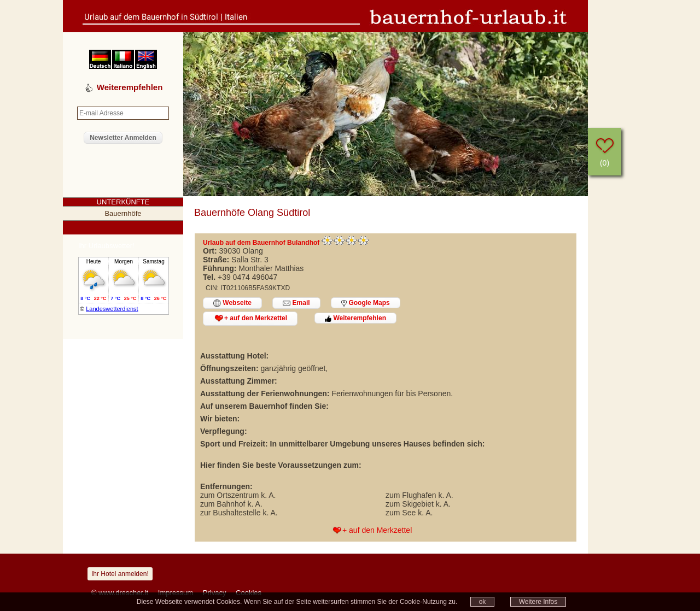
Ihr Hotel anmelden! (120, 574)
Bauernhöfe (123, 213)
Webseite (232, 303)
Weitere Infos (538, 602)
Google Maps (366, 303)
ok (483, 602)
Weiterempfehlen (355, 318)
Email (296, 303)
